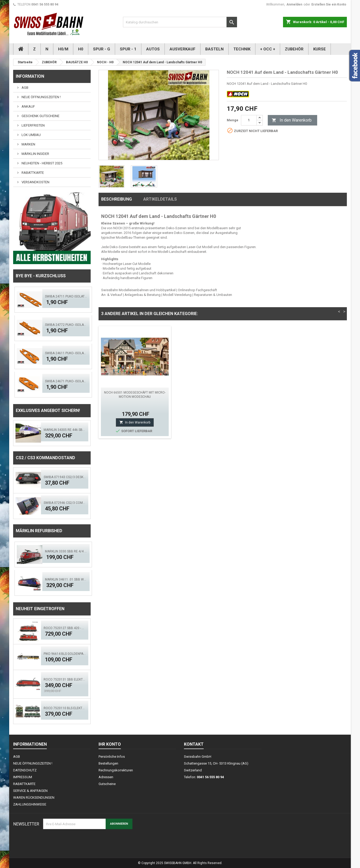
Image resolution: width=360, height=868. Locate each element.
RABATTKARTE (32, 173)
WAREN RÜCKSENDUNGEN (34, 798)
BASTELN (214, 49)
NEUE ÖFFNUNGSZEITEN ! (41, 97)
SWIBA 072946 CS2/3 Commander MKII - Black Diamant (65, 503)
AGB (25, 88)
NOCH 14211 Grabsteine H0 (213, 393)
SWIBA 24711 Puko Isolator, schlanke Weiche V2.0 (66, 296)
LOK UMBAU (31, 135)
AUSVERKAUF (182, 49)
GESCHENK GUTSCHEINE (40, 116)
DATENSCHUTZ (25, 770)
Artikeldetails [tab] (160, 199)
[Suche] (180, 22)
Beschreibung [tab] (117, 199)
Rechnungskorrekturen (116, 770)
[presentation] (83, 842)
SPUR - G (102, 49)
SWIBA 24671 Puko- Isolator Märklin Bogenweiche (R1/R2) (66, 381)
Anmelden (294, 4)
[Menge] (249, 120)
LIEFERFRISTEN (33, 125)
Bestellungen (108, 763)
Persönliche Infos (112, 757)
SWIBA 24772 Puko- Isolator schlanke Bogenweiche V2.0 (66, 325)
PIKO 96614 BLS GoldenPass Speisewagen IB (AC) (65, 654)
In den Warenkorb (292, 120)
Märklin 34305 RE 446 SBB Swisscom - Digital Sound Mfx (65, 430)
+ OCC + (268, 49)
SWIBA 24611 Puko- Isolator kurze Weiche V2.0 (66, 353)
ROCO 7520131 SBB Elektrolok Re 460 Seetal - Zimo (65, 679)
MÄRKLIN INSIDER (35, 154)
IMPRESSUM (23, 777)
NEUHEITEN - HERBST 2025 (42, 163)
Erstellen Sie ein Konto (329, 4)
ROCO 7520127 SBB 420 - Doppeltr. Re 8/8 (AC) (65, 628)
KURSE (320, 49)
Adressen (106, 777)
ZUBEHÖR (294, 49)
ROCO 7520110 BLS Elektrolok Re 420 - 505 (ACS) (65, 708)
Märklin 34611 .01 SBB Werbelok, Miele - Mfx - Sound (66, 579)
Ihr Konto (110, 744)
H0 (81, 49)
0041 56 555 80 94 (45, 4)
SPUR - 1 (128, 49)
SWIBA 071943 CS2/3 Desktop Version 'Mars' (65, 477)
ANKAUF (28, 106)
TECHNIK (242, 49)
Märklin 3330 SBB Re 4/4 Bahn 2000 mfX (66, 551)
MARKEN (28, 144)
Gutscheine (107, 784)
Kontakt (194, 744)
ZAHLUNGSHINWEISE (30, 804)
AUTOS (153, 49)
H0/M (63, 49)
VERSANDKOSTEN (35, 182)
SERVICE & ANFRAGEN (30, 791)
